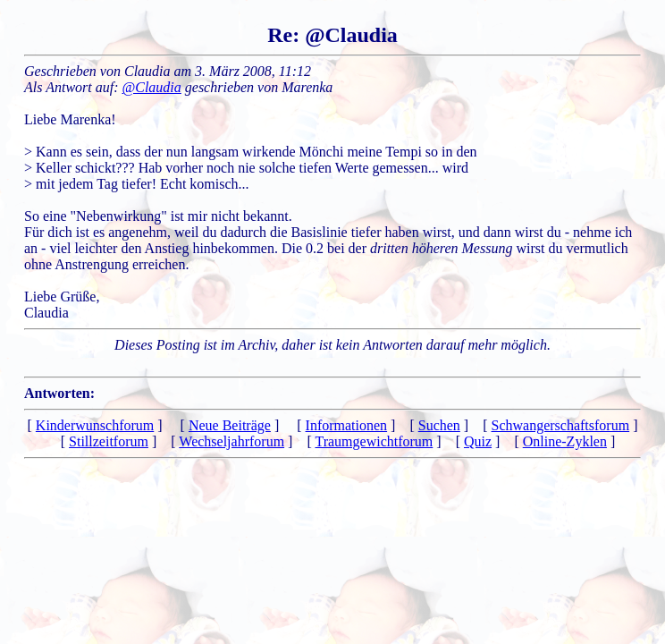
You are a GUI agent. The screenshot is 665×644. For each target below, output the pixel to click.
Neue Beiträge (230, 425)
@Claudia (152, 87)
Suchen (439, 425)
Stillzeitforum (109, 441)
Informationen (347, 425)
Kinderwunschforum (95, 425)
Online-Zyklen (565, 441)
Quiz (478, 441)
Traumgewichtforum (374, 441)
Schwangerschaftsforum (561, 425)
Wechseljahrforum (231, 441)
